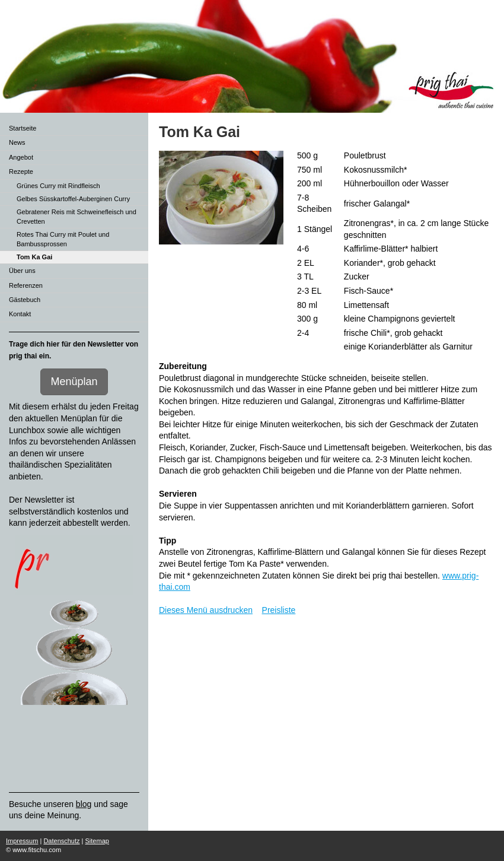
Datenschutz (61, 841)
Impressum (22, 841)
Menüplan (74, 382)
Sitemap (97, 841)
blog (84, 804)
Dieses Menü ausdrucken (206, 610)
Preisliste (279, 610)
